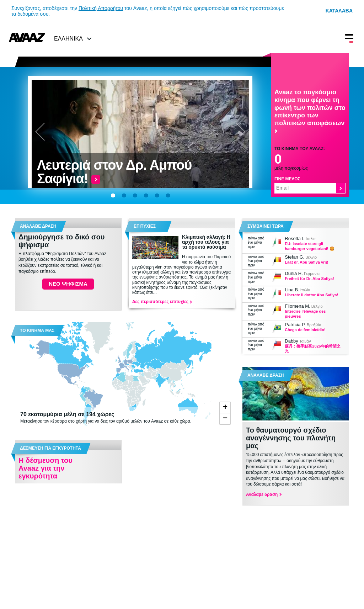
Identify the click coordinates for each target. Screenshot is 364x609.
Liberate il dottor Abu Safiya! (311, 295)
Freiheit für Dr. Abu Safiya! (309, 279)
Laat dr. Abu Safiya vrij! (306, 262)
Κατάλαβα (339, 11)
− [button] (225, 419)
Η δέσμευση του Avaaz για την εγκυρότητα (45, 468)
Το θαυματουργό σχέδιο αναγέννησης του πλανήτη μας (291, 438)
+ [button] (225, 408)
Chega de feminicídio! (305, 330)
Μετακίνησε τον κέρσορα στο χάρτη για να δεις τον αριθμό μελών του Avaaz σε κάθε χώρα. (113, 417)
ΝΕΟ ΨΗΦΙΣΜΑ (68, 284)
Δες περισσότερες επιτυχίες (162, 302)
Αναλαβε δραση (38, 226)
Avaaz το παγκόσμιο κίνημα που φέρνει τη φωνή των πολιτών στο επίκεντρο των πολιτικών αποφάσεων (310, 111)
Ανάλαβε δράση (263, 494)
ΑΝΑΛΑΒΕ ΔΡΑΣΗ (266, 375)
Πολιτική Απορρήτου (101, 8)
